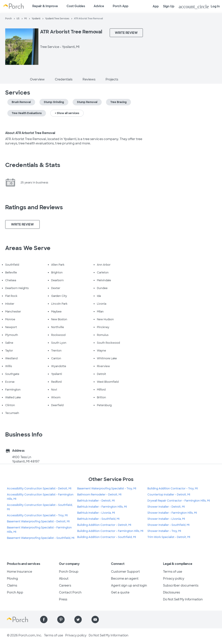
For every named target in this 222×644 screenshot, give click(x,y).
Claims (12, 585)
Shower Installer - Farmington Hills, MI (172, 513)
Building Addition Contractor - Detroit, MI (104, 525)
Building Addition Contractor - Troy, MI (173, 489)
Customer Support (125, 572)
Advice (99, 6)
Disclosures (171, 592)
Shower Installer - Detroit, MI (166, 507)
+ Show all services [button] (67, 113)
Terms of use (173, 572)
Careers (65, 585)
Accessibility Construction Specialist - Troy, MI (37, 515)
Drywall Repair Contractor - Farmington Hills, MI (179, 501)
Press (63, 599)
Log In (199, 7)
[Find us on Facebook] (44, 619)
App (156, 6)
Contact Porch (70, 592)
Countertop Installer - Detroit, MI (169, 495)
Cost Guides (76, 6)
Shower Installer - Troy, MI (164, 531)
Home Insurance (20, 572)
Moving (12, 579)
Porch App (121, 6)
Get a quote (120, 592)
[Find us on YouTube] (95, 619)
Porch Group (69, 572)
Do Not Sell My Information (183, 599)
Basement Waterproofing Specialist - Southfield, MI (41, 538)
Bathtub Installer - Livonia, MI (96, 513)
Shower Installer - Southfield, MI (168, 525)
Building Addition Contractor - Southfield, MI (107, 537)
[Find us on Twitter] (78, 619)
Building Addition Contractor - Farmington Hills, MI (110, 531)
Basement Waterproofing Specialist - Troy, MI (107, 489)
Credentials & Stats (33, 165)
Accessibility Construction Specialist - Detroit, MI (39, 489)
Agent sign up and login (129, 585)
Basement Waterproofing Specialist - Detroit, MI (38, 521)
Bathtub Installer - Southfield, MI (98, 519)
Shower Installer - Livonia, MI (166, 519)
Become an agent (125, 579)
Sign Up (169, 6)
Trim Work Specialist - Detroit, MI (169, 537)
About (64, 579)
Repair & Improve (45, 6)
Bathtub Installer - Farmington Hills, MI (102, 507)
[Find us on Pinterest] (61, 619)
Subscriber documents (181, 585)
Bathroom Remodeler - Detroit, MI (99, 495)
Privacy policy (174, 579)
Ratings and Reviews (34, 207)
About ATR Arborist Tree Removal (30, 133)
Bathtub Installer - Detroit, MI (96, 501)
